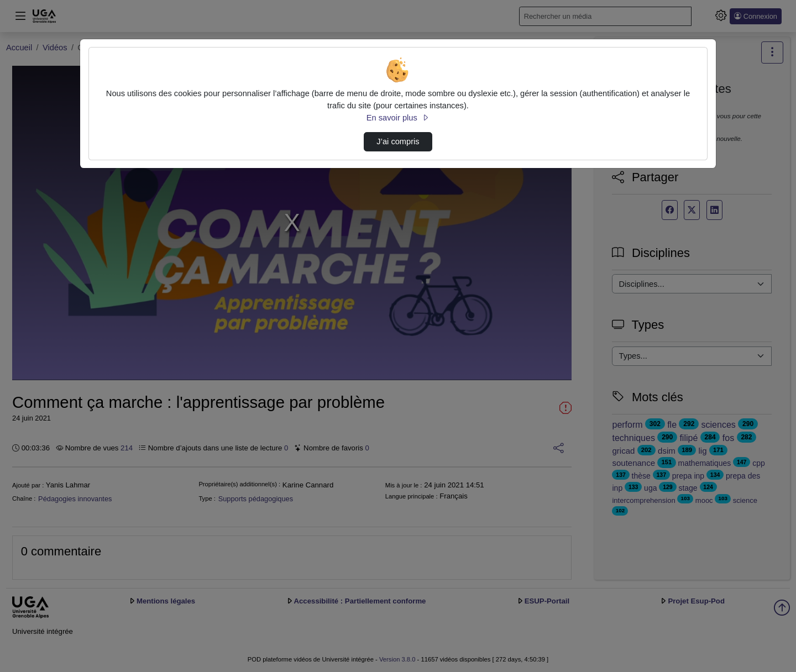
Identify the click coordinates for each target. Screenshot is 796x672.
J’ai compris (398, 141)
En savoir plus (398, 118)
